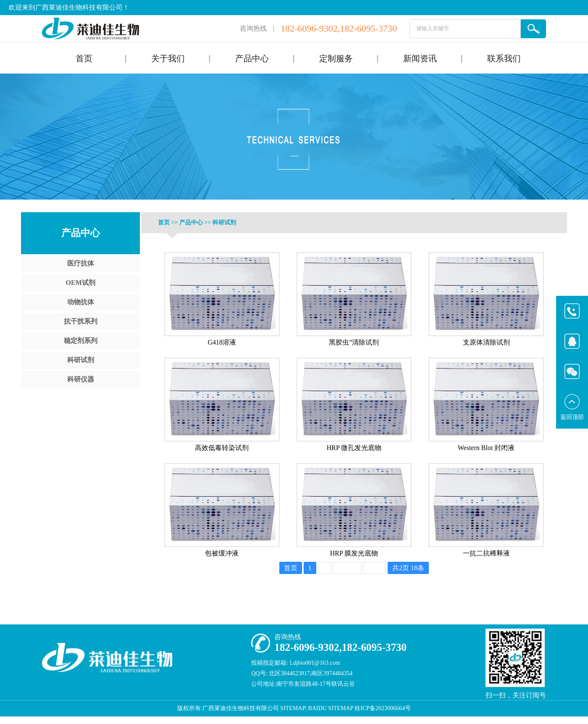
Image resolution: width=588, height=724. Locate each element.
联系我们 (504, 58)
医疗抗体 (81, 263)
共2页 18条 (408, 568)
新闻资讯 (420, 58)
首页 (84, 58)
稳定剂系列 (81, 341)
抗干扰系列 (81, 321)
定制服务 (336, 58)
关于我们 (168, 58)
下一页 (347, 568)
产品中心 (252, 58)
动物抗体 (81, 302)
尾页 (375, 568)
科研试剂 (81, 360)
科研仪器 (81, 379)
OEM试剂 (81, 283)
